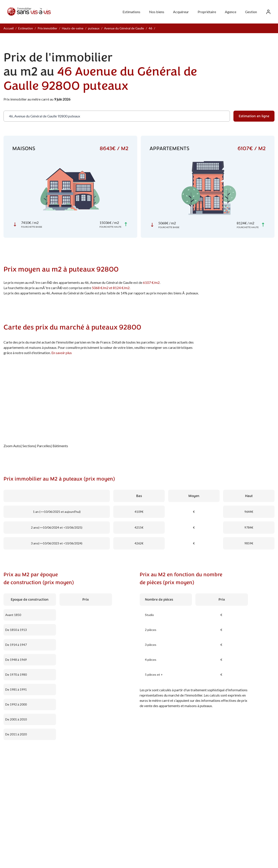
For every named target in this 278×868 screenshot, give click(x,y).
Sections (29, 446)
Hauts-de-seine (73, 28)
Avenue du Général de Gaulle (124, 28)
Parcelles (44, 446)
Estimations (131, 12)
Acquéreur (181, 12)
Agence (231, 12)
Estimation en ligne (254, 116)
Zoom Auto (12, 446)
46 (150, 28)
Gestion (251, 12)
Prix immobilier (47, 28)
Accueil (9, 28)
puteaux (94, 28)
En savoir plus (62, 353)
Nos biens (157, 12)
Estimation (26, 28)
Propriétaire (207, 12)
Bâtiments (60, 446)
